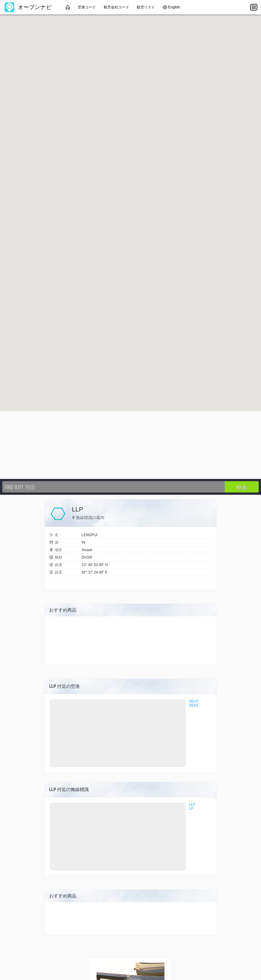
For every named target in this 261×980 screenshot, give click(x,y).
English (174, 7)
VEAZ (194, 705)
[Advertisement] (130, 445)
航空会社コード (116, 7)
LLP (192, 804)
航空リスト (146, 7)
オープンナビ (28, 7)
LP (191, 809)
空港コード (87, 7)
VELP (194, 701)
